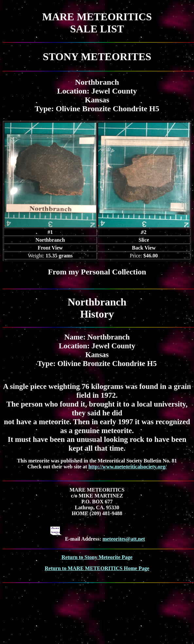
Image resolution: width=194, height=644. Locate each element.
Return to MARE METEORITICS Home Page (97, 568)
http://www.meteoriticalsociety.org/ (127, 467)
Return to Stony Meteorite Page (97, 557)
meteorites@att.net (124, 539)
